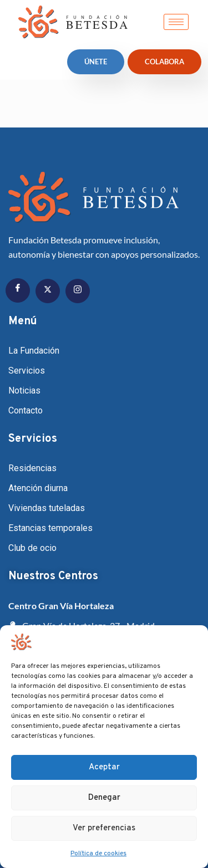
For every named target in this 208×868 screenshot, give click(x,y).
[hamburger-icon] (176, 22)
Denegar (104, 798)
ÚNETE (96, 62)
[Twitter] (48, 291)
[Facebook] (18, 290)
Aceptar (104, 767)
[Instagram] (78, 291)
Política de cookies (98, 854)
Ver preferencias (104, 828)
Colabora (164, 62)
